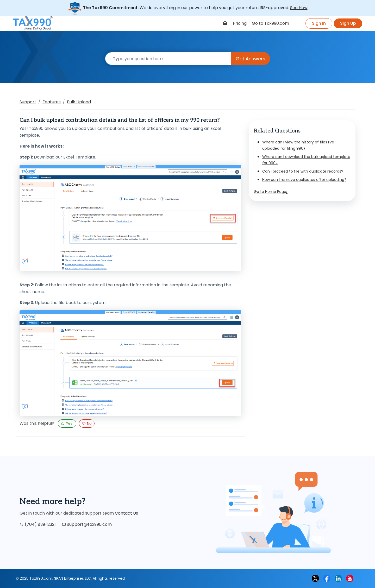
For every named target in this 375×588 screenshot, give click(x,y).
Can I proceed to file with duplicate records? (303, 171)
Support (28, 102)
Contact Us (126, 513)
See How (299, 8)
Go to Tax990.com (270, 23)
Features (52, 102)
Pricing (240, 23)
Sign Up (348, 23)
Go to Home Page (271, 192)
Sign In (319, 23)
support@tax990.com (89, 524)
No (89, 423)
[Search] (168, 59)
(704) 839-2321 (40, 524)
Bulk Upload (79, 102)
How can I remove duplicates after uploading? (304, 180)
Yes (69, 423)
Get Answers (251, 59)
